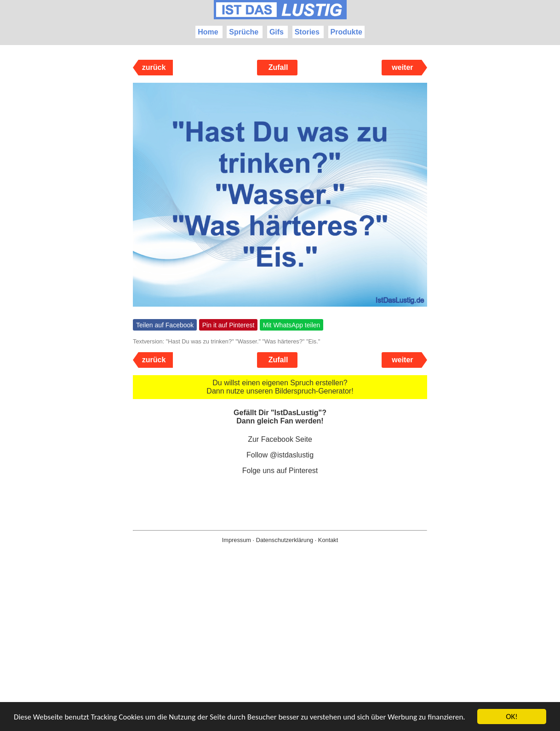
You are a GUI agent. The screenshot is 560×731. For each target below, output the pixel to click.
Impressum (237, 540)
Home (208, 32)
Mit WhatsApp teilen (292, 325)
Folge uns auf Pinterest (280, 471)
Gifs (277, 32)
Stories (307, 32)
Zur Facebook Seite (280, 439)
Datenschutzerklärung (285, 540)
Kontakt (328, 540)
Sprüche (244, 32)
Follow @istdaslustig (280, 455)
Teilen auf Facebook (165, 325)
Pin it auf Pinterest (229, 325)
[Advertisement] (280, 652)
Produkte (346, 32)
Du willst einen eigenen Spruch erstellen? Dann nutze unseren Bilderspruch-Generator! (280, 387)
